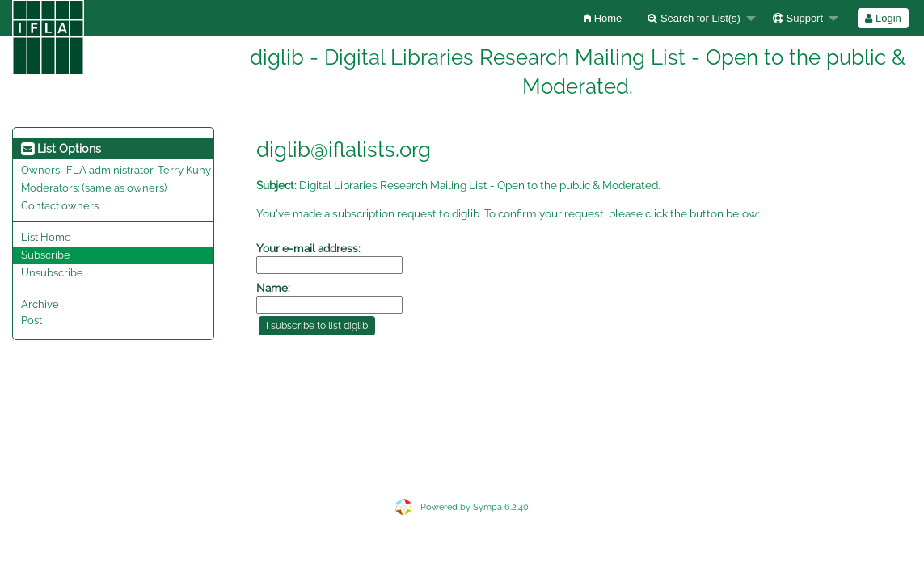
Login (883, 18)
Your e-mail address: (308, 248)
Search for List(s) (694, 18)
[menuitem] (603, 18)
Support (798, 18)
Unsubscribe (52, 273)
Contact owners (60, 206)
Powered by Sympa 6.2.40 (475, 507)
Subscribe (46, 255)
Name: (273, 288)
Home (603, 18)
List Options (61, 149)
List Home (46, 237)
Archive (40, 304)
